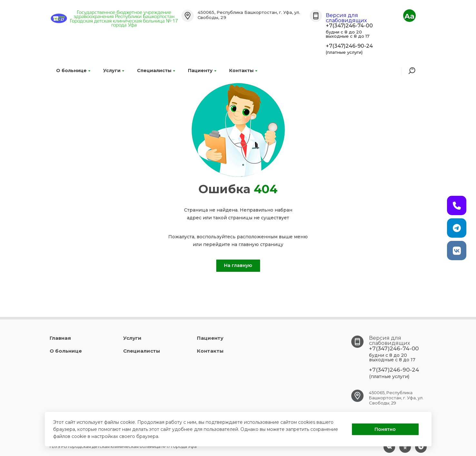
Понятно (385, 429)
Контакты (243, 71)
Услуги (114, 71)
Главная (60, 338)
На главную (238, 265)
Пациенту (202, 71)
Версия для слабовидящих (346, 18)
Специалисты (156, 71)
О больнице (73, 71)
